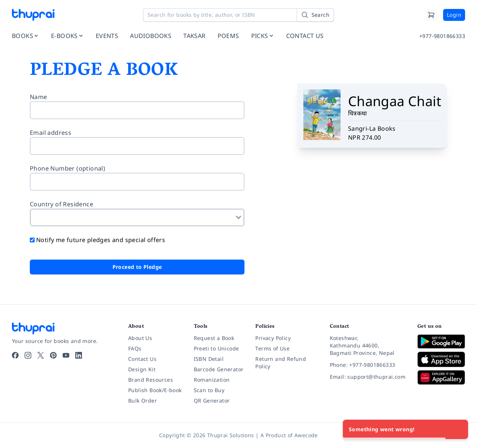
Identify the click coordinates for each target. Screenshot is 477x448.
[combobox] (137, 217)
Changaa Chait (395, 101)
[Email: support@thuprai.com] (368, 377)
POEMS (228, 36)
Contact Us (142, 359)
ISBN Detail (209, 359)
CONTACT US (305, 36)
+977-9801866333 (442, 36)
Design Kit (142, 369)
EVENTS (107, 36)
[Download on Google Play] (441, 341)
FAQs (135, 348)
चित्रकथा (358, 113)
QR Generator (212, 401)
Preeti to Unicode (217, 348)
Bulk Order (143, 401)
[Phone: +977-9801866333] (368, 365)
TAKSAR (194, 36)
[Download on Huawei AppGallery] (441, 377)
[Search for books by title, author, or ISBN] (238, 15)
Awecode (306, 435)
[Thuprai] (33, 15)
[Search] (315, 15)
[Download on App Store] (441, 360)
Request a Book (214, 338)
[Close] (458, 429)
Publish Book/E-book (155, 390)
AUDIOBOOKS (151, 36)
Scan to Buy (209, 390)
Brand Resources (151, 380)
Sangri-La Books (372, 128)
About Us (140, 338)
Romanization (212, 380)
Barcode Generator (219, 369)
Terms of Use (272, 348)
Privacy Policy (273, 338)
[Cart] (431, 15)
